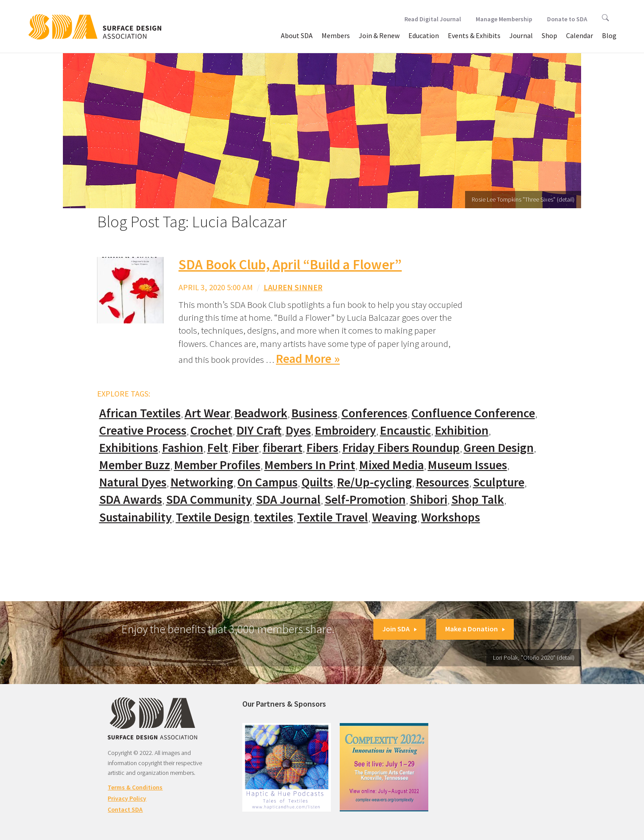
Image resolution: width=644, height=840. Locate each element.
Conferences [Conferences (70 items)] (374, 413)
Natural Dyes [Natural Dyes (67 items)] (133, 482)
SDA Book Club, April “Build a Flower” (290, 264)
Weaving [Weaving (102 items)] (395, 517)
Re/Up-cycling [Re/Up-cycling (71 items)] (374, 482)
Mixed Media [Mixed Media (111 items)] (392, 465)
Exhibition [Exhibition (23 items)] (462, 430)
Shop (549, 35)
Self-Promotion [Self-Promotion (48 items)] (365, 500)
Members (336, 35)
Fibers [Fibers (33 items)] (322, 448)
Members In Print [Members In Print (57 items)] (310, 465)
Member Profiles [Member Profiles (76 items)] (217, 465)
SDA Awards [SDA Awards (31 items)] (131, 500)
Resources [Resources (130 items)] (442, 482)
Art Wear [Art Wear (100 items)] (208, 413)
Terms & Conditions (135, 787)
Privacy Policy (127, 798)
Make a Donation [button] (475, 629)
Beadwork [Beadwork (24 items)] (261, 413)
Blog (609, 35)
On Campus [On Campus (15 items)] (268, 482)
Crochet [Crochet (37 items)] (211, 430)
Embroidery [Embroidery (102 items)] (345, 430)
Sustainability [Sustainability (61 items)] (136, 517)
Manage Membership (504, 19)
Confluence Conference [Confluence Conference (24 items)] (473, 413)
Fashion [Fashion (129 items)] (183, 448)
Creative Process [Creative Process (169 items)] (143, 430)
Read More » (308, 359)
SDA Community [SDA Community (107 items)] (209, 500)
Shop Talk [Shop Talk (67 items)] (478, 500)
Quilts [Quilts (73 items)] (317, 482)
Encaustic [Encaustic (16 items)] (405, 430)
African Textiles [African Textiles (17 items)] (140, 413)
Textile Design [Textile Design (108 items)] (213, 517)
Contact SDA (125, 809)
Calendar (580, 35)
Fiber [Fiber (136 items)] (245, 448)
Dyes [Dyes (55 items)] (298, 430)
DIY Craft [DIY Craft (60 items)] (259, 430)
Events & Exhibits (474, 35)
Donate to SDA (567, 19)
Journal (521, 35)
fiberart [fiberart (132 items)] (283, 448)
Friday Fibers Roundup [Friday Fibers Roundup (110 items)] (401, 448)
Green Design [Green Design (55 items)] (499, 448)
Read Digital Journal (433, 19)
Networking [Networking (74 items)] (202, 482)
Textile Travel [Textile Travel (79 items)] (333, 517)
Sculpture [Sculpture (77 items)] (499, 482)
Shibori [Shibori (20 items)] (429, 500)
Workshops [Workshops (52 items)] (451, 517)
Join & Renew (379, 35)
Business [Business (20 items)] (314, 413)
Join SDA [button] (400, 629)
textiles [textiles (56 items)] (274, 517)
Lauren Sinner (293, 287)
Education (424, 35)
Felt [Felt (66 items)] (218, 448)
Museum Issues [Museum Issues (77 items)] (467, 465)
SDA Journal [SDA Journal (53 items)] (288, 500)
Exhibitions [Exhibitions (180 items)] (129, 448)
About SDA (297, 35)
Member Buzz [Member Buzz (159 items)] (135, 465)
